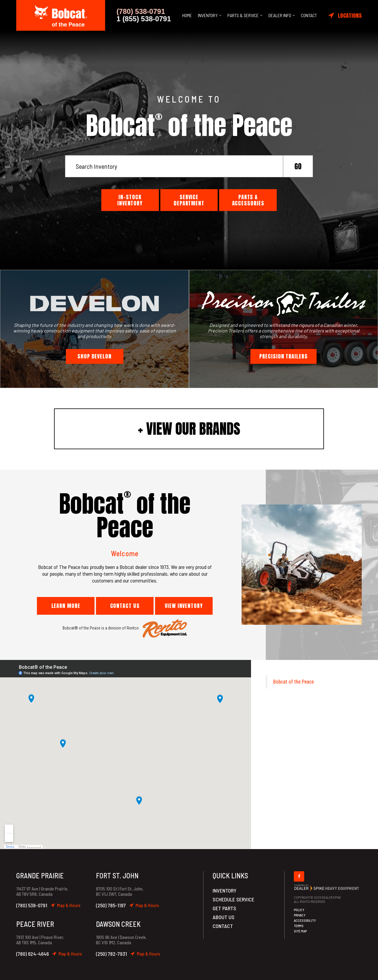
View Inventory (184, 606)
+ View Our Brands (189, 429)
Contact (309, 15)
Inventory (225, 890)
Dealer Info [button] (280, 15)
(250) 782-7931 (111, 954)
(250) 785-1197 (111, 905)
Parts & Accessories (248, 200)
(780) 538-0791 (32, 905)
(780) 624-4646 (32, 954)
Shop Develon (94, 356)
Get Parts (224, 908)
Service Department (189, 200)
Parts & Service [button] (243, 15)
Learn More (66, 606)
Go (298, 166)
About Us (224, 917)
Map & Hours (66, 905)
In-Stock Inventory (130, 200)
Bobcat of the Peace (294, 682)
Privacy (300, 915)
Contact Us (125, 606)
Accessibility (305, 920)
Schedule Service (233, 899)
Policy (299, 910)
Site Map (300, 931)
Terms (299, 926)
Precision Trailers (283, 356)
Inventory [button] (208, 15)
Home (187, 15)
